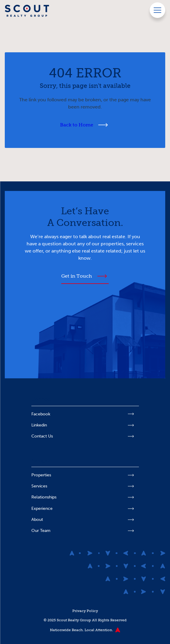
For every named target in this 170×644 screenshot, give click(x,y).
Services (39, 486)
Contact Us (42, 436)
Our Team (41, 531)
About (37, 520)
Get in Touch (77, 276)
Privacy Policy (85, 611)
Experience (42, 508)
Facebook (41, 414)
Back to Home (77, 125)
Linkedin (39, 425)
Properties (41, 475)
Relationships (44, 497)
